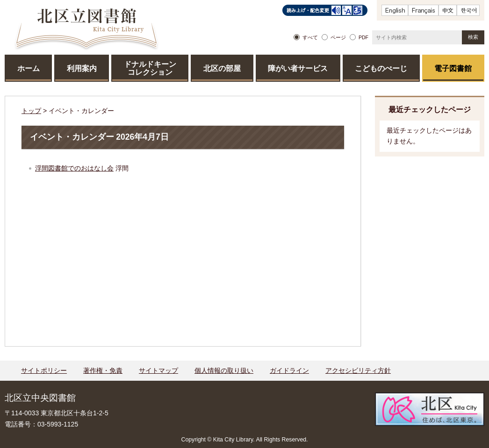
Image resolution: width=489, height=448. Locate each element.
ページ (338, 37)
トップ (31, 111)
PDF (363, 37)
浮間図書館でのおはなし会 (74, 168)
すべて (310, 37)
